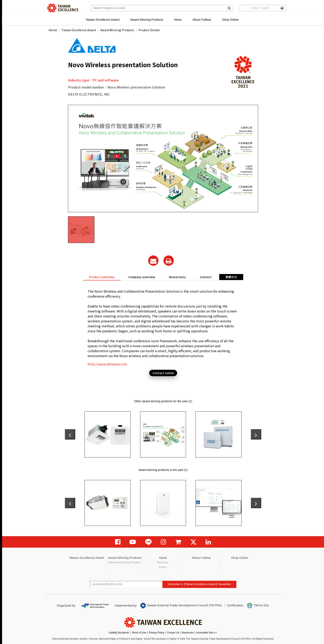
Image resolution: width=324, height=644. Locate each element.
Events (163, 567)
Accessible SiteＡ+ (206, 633)
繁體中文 (231, 277)
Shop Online (230, 20)
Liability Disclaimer (119, 633)
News (178, 20)
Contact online (163, 373)
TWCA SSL (258, 606)
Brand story (178, 277)
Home (53, 30)
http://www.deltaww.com (107, 364)
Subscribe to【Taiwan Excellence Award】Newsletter (199, 584)
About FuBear (202, 20)
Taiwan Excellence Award (102, 20)
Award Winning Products (147, 20)
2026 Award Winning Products (124, 563)
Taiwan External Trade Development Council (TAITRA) (181, 606)
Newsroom (163, 563)
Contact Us (173, 633)
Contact (206, 277)
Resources (188, 633)
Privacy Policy (157, 633)
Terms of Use (139, 633)
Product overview (102, 277)
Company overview (142, 277)
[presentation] (70, 434)
